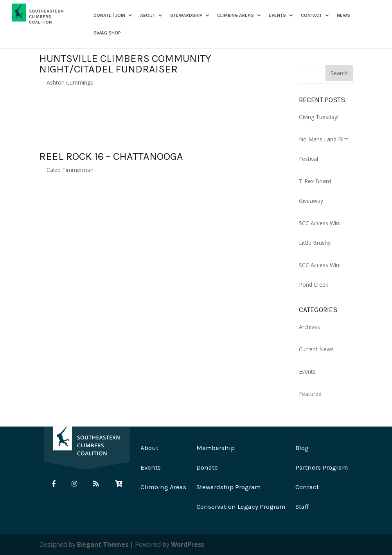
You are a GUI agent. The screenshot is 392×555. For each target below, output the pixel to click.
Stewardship (186, 15)
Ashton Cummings (70, 82)
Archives (309, 327)
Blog (302, 448)
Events (277, 15)
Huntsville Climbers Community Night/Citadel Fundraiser (125, 64)
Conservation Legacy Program (241, 507)
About (148, 15)
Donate (207, 467)
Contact (311, 15)
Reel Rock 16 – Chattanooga (111, 156)
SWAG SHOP (107, 33)
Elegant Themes (103, 544)
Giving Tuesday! (319, 117)
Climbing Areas (236, 15)
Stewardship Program (228, 487)
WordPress (188, 544)
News (343, 15)
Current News (316, 349)
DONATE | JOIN (109, 15)
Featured (310, 394)
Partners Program (322, 467)
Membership (216, 448)
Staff (302, 507)
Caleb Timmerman (70, 170)
